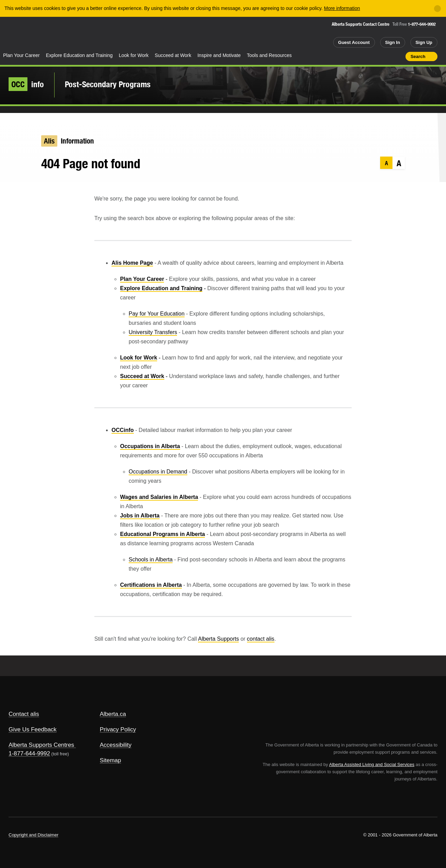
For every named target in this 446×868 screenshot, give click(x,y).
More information (342, 8)
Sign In (393, 42)
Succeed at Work (173, 55)
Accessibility (116, 745)
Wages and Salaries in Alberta (159, 497)
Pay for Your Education (157, 314)
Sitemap (110, 760)
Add (374, 56)
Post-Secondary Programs (108, 84)
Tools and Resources (269, 55)
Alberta (27, 35)
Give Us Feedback (33, 729)
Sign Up (424, 42)
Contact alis (24, 714)
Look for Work (134, 55)
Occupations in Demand (158, 472)
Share (361, 56)
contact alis (261, 639)
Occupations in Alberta (150, 446)
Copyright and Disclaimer (33, 835)
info (26, 84)
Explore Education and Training (79, 55)
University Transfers (153, 332)
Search (418, 56)
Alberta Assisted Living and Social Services (372, 764)
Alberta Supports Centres (41, 745)
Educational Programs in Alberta (162, 534)
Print (398, 56)
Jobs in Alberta (140, 516)
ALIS (74, 34)
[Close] (437, 9)
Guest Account (354, 42)
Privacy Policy (118, 729)
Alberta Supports (218, 639)
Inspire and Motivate (219, 55)
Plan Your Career (21, 55)
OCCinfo (123, 430)
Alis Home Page (132, 263)
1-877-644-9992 (422, 24)
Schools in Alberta (151, 559)
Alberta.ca (113, 714)
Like (386, 56)
